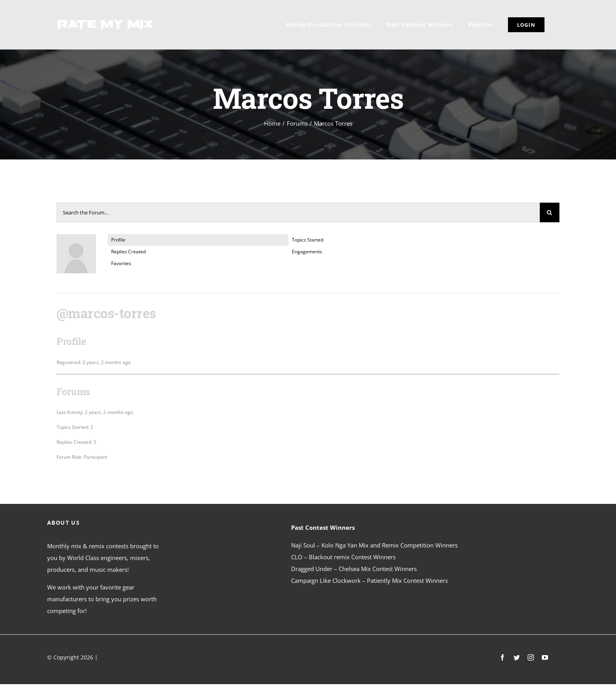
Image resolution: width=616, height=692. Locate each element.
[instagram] (531, 657)
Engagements (307, 252)
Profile (118, 240)
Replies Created (128, 252)
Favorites (121, 263)
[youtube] (545, 657)
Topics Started (308, 240)
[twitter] (517, 657)
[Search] (550, 212)
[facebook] (502, 657)
